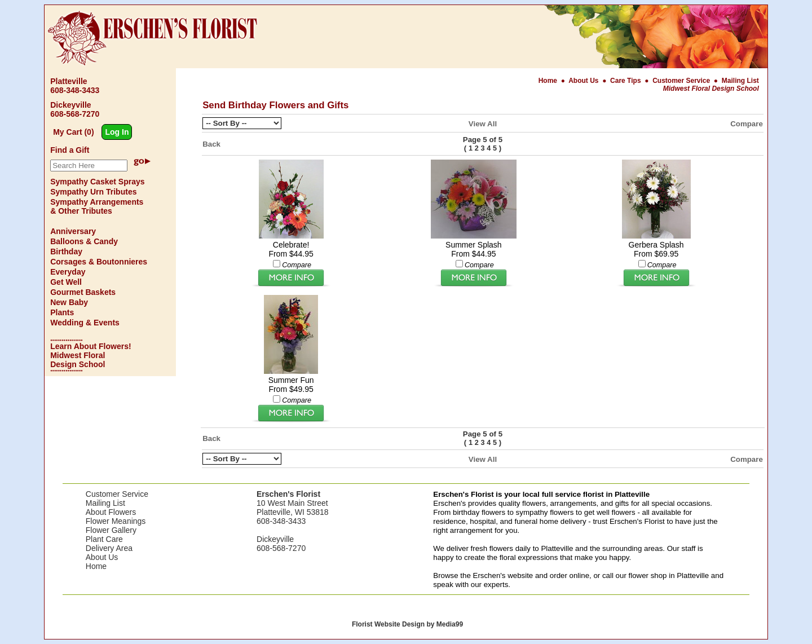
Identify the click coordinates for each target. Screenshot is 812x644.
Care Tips (625, 81)
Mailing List (740, 81)
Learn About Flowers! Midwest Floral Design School (91, 355)
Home (549, 81)
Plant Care (104, 539)
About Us (584, 81)
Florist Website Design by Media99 (407, 624)
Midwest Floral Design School (711, 89)
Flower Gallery (111, 530)
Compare (747, 124)
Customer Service (681, 81)
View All (483, 124)
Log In (117, 132)
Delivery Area (109, 548)
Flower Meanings (116, 521)
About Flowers (111, 512)
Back (211, 144)
